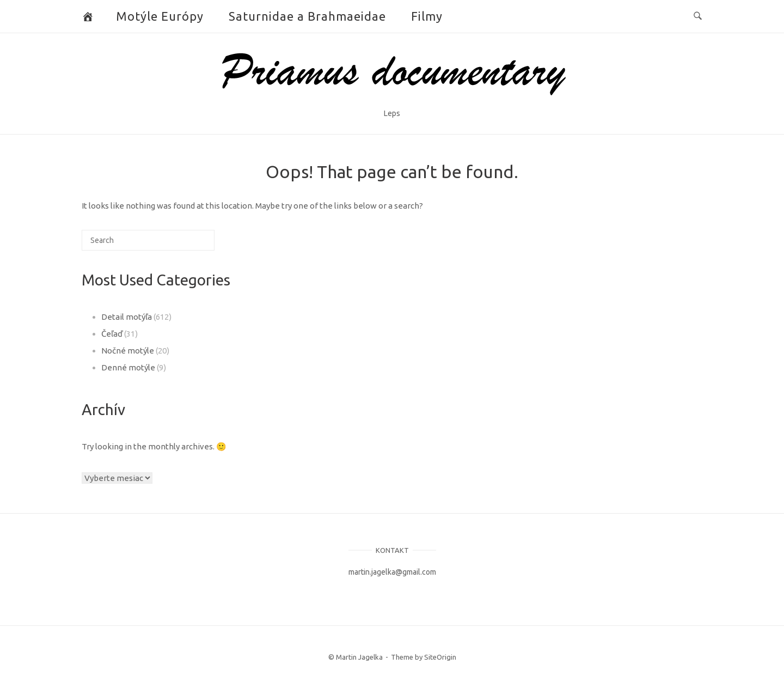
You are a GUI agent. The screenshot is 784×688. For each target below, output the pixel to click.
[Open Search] (698, 16)
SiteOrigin (440, 657)
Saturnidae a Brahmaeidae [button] (307, 16)
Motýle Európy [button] (160, 16)
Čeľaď (112, 334)
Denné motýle (128, 367)
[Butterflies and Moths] (88, 16)
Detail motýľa (127, 317)
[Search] (189, 244)
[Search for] (148, 240)
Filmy (427, 16)
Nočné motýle (128, 351)
